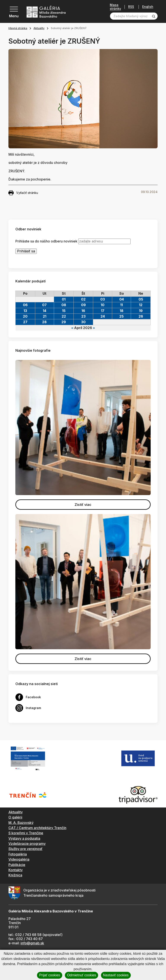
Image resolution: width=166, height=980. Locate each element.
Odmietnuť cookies (81, 975)
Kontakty (16, 870)
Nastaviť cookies (116, 975)
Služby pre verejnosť (25, 849)
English (148, 7)
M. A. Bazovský (21, 823)
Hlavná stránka (18, 28)
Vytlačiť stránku (23, 193)
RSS (131, 7)
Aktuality (39, 28)
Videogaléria (19, 859)
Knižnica (15, 875)
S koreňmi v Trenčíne (26, 833)
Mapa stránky (115, 7)
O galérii (15, 817)
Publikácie (17, 865)
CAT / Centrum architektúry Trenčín (37, 828)
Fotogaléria (18, 854)
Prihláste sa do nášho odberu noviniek (46, 241)
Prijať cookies (50, 975)
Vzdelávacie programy (27, 844)
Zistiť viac (83, 505)
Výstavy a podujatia (24, 838)
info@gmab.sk (32, 943)
